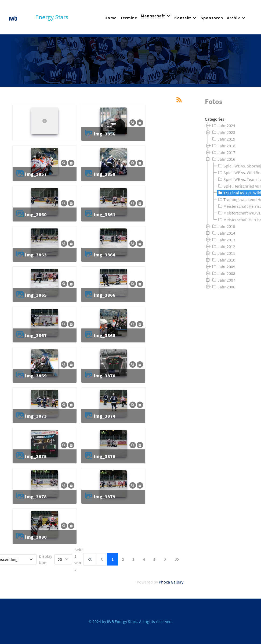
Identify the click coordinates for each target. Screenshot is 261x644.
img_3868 (105, 335)
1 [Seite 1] (113, 559)
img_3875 (36, 456)
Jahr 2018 (223, 146)
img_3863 (36, 255)
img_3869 (36, 376)
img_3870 (105, 376)
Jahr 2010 (223, 260)
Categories (215, 119)
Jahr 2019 (223, 139)
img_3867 (36, 335)
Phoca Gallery (171, 582)
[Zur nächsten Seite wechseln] (165, 559)
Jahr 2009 (223, 267)
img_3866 (105, 295)
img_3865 (36, 295)
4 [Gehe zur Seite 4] (144, 559)
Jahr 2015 (223, 226)
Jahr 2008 (223, 273)
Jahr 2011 (223, 253)
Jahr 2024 (223, 126)
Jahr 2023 (223, 132)
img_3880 (36, 537)
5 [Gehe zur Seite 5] (154, 559)
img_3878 (36, 497)
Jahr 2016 (223, 159)
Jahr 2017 (223, 152)
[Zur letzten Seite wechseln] (177, 559)
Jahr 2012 (223, 246)
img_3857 (36, 174)
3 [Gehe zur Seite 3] (133, 559)
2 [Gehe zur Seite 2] (123, 559)
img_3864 (105, 255)
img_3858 (105, 174)
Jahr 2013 (223, 240)
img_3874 (105, 416)
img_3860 (36, 214)
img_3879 (105, 497)
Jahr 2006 (223, 287)
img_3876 (105, 456)
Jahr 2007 (223, 280)
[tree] (228, 206)
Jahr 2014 (223, 233)
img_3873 (36, 416)
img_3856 (105, 134)
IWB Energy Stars (122, 621)
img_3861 (105, 214)
